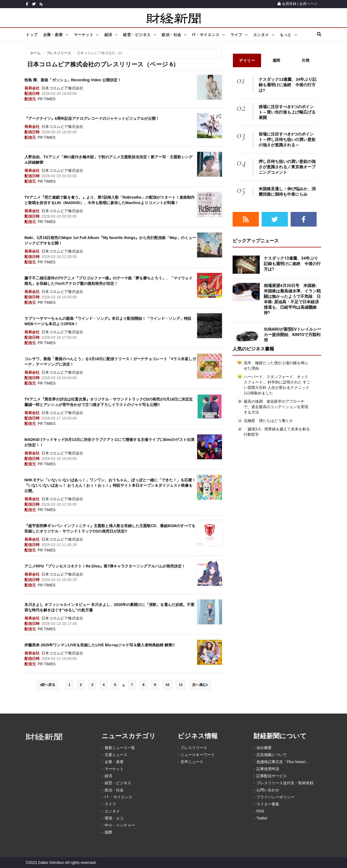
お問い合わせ (268, 790)
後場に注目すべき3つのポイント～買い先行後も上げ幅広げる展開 (287, 112)
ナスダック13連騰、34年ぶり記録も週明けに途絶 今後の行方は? (288, 85)
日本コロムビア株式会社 (62, 88)
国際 (108, 832)
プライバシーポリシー (275, 797)
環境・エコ (114, 818)
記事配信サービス (272, 776)
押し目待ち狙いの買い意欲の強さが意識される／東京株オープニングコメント (287, 167)
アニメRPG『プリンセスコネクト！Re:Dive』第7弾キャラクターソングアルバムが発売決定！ (105, 566)
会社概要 (264, 748)
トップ (32, 35)
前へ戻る (47, 685)
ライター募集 (268, 804)
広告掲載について (272, 755)
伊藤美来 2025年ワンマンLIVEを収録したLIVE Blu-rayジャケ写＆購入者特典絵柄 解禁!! (100, 645)
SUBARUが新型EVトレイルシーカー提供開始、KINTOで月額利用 (293, 335)
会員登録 (287, 4)
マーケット (84, 35)
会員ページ (308, 4)
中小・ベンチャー (120, 825)
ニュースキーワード (198, 755)
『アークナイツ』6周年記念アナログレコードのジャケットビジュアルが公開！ (92, 118)
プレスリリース (59, 53)
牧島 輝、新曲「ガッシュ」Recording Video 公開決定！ (73, 80)
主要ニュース (116, 755)
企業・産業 (53, 35)
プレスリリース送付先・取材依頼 (285, 783)
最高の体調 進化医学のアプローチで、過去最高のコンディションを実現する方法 (276, 407)
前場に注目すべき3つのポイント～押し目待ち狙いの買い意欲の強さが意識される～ (287, 139)
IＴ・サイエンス (118, 797)
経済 (108, 35)
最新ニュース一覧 (120, 748)
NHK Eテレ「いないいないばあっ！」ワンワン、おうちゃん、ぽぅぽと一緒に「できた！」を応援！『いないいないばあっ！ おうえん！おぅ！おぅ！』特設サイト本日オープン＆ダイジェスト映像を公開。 (110, 485)
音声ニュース (192, 762)
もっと (286, 35)
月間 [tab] (305, 60)
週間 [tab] (276, 60)
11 (181, 685)
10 (167, 685)
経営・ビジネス (137, 35)
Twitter (262, 818)
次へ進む (200, 685)
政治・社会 (171, 35)
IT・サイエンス (206, 35)
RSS (260, 811)
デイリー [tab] (247, 60)
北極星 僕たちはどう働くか (268, 421)
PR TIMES (47, 99)
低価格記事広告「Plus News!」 (283, 762)
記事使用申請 (268, 769)
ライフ (236, 35)
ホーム (35, 53)
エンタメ (261, 35)
